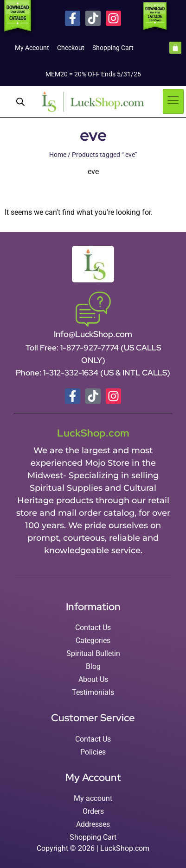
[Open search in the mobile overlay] (20, 102)
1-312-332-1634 (72, 373)
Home (58, 155)
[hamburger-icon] (173, 101)
